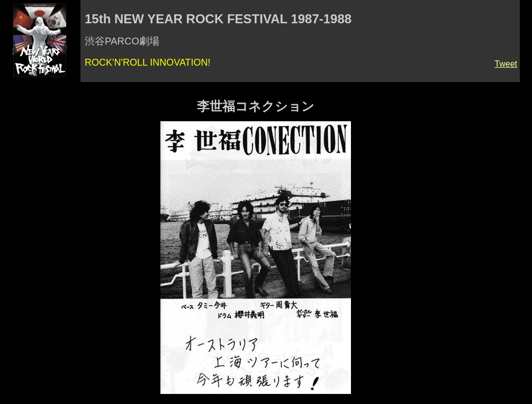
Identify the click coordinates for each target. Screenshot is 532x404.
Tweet (506, 64)
